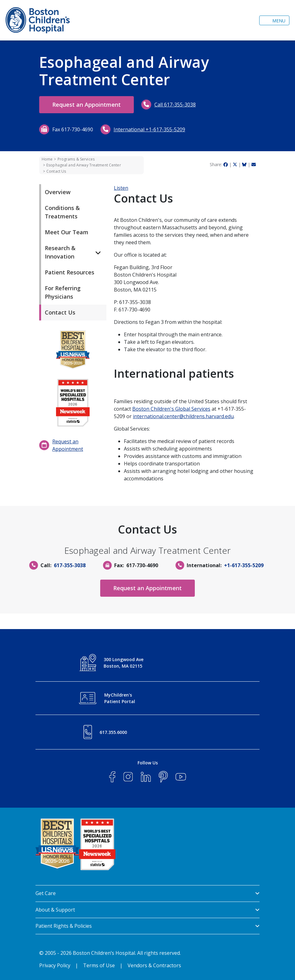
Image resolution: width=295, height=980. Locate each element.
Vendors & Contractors (154, 965)
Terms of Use (99, 965)
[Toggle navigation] (274, 20)
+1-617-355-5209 (244, 565)
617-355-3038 (70, 565)
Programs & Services (76, 159)
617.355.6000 (113, 732)
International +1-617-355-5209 (149, 129)
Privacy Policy (55, 965)
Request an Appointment (87, 105)
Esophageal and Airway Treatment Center (84, 165)
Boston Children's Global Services (171, 409)
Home (47, 159)
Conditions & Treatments (62, 212)
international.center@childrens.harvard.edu (183, 416)
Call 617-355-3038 (175, 105)
